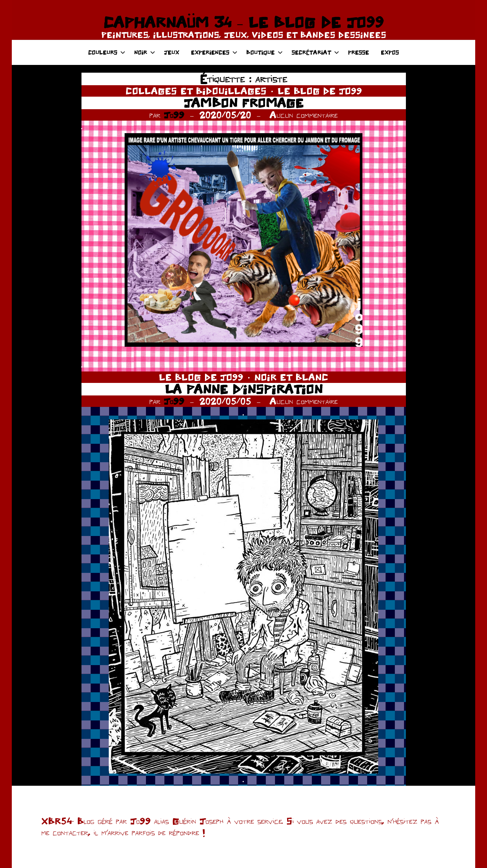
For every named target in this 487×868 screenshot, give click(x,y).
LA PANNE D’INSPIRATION (244, 389)
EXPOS (390, 52)
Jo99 (174, 115)
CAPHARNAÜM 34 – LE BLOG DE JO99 (243, 22)
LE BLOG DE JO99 (320, 91)
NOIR (145, 52)
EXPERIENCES (214, 52)
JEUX (172, 52)
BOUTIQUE (265, 52)
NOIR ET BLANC (291, 377)
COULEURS (107, 52)
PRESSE (359, 52)
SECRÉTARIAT (315, 52)
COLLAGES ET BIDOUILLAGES (196, 91)
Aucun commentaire (304, 115)
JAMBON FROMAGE (243, 103)
